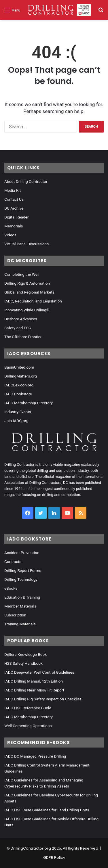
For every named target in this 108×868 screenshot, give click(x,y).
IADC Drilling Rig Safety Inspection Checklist (43, 699)
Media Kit (13, 190)
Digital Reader (16, 217)
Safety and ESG (18, 328)
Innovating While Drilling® (27, 310)
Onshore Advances (21, 319)
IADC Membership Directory (29, 403)
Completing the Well (22, 274)
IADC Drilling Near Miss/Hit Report (34, 690)
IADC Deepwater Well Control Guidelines (39, 672)
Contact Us (14, 199)
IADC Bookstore (18, 394)
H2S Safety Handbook (23, 663)
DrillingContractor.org (31, 848)
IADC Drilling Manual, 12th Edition (34, 681)
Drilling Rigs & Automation (27, 283)
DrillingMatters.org (21, 376)
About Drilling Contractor (26, 181)
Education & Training (22, 597)
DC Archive (14, 208)
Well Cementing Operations (28, 726)
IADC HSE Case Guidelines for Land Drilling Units (47, 810)
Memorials (14, 226)
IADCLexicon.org (19, 385)
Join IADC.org (16, 421)
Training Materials (20, 624)
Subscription (15, 615)
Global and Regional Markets (29, 292)
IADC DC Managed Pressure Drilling (35, 756)
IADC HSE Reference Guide (28, 708)
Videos (10, 235)
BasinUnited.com (19, 367)
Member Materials (20, 606)
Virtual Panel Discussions (26, 244)
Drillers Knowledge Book (25, 654)
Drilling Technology (21, 579)
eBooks (11, 588)
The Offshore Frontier (23, 337)
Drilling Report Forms (23, 570)
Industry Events (18, 412)
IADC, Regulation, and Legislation (33, 301)
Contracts (13, 562)
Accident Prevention (22, 553)
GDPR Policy (54, 858)
